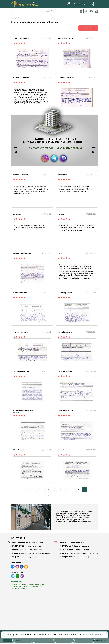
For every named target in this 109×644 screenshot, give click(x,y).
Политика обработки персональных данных (28, 585)
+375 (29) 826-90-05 (19, 550)
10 (54, 496)
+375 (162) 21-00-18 (65, 558)
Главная (13, 18)
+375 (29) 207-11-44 (19, 547)
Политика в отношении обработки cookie (27, 587)
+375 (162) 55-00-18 (19, 558)
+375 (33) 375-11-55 (19, 554)
